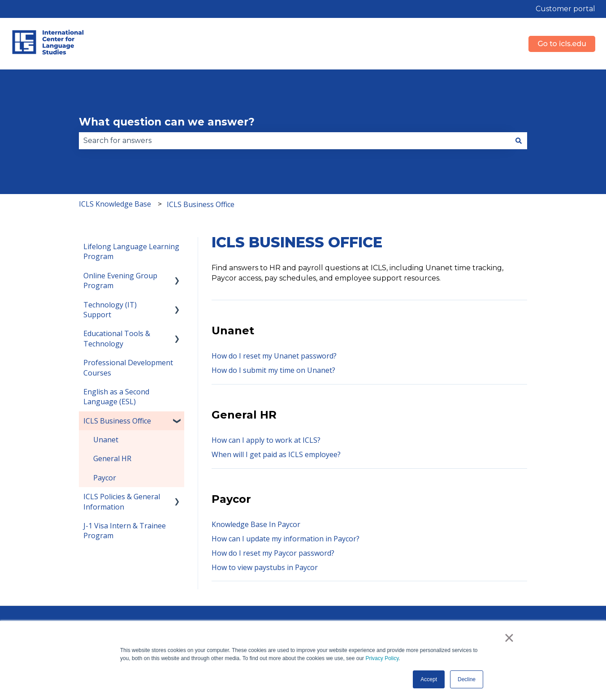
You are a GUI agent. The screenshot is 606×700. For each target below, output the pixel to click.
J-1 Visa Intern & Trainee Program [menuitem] (125, 531)
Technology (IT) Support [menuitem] (110, 310)
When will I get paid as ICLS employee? (276, 454)
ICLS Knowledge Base (115, 204)
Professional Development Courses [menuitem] (128, 367)
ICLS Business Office (201, 204)
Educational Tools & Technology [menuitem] (117, 338)
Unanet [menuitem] (106, 440)
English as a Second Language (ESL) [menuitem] (116, 397)
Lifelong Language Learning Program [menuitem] (131, 251)
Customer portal (565, 9)
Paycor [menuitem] (105, 478)
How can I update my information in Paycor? (286, 539)
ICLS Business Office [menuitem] (117, 421)
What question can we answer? (167, 122)
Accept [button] (429, 679)
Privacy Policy (382, 658)
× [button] (509, 638)
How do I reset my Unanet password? (274, 356)
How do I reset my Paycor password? (273, 553)
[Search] (519, 141)
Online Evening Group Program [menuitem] (120, 281)
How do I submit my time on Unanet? (273, 370)
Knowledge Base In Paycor (256, 524)
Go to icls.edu (562, 44)
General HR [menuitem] (112, 458)
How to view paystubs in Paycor (265, 567)
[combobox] (294, 141)
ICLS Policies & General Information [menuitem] (122, 501)
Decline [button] (467, 679)
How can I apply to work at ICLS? (267, 440)
